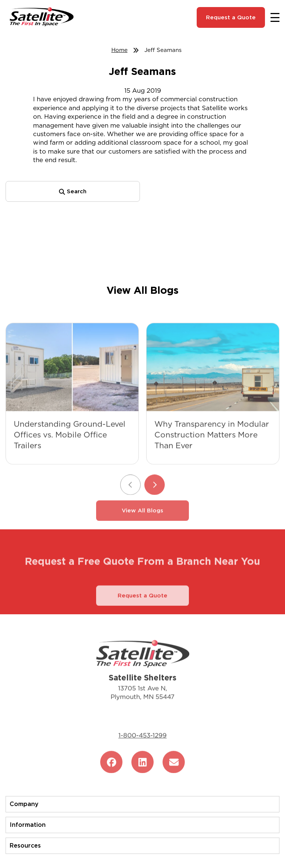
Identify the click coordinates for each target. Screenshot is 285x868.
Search (73, 191)
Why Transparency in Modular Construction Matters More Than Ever (212, 445)
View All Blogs (142, 521)
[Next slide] (155, 495)
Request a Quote (231, 17)
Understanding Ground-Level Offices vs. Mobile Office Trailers (70, 445)
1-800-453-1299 (142, 746)
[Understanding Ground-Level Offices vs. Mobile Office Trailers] (72, 378)
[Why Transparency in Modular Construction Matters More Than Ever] (213, 378)
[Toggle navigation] (275, 17)
